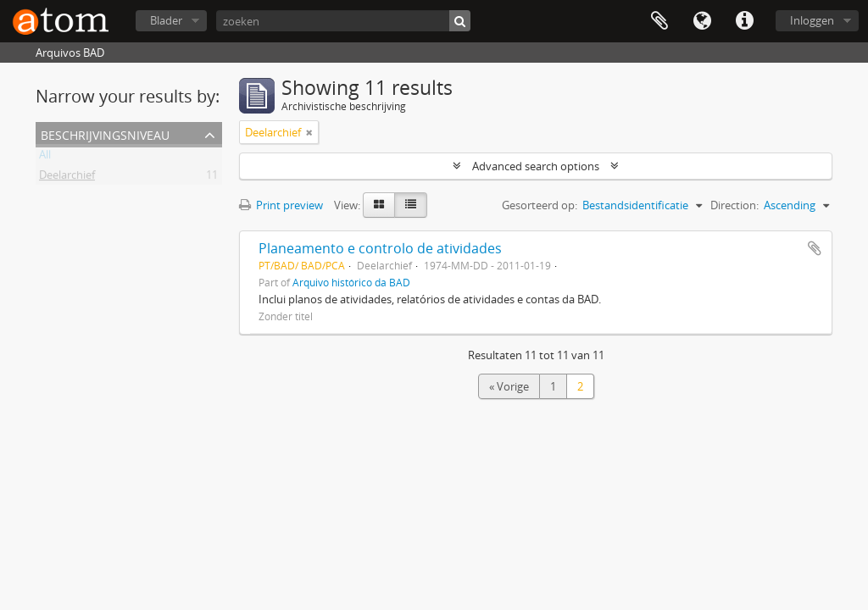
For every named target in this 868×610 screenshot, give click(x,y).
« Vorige (509, 386)
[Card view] (379, 205)
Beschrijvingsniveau (105, 133)
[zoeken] (343, 21)
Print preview (281, 205)
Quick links (744, 21)
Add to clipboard (815, 248)
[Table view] (411, 205)
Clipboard (659, 21)
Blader (166, 20)
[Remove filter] (309, 132)
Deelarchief (67, 178)
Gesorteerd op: (540, 205)
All (45, 158)
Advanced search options (536, 166)
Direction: (734, 205)
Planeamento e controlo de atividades (380, 248)
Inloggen (812, 20)
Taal (702, 21)
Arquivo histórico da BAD (351, 282)
